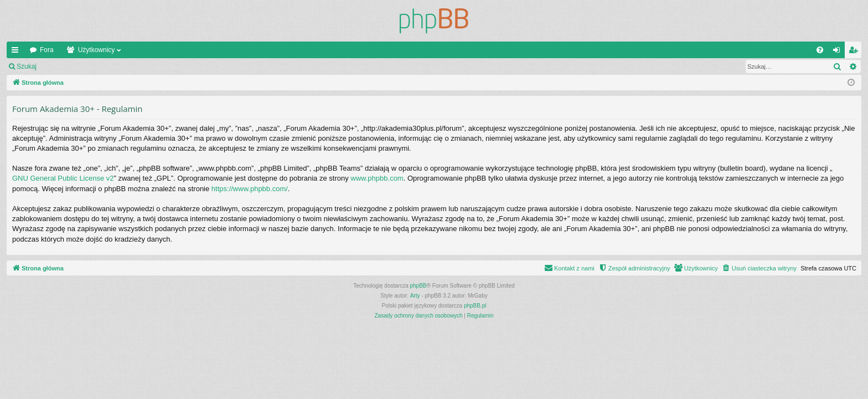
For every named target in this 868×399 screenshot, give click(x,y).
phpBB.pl (475, 306)
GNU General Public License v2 (63, 178)
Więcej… (17, 52)
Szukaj (27, 66)
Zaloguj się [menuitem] (839, 52)
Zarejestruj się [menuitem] (855, 52)
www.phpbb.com (377, 178)
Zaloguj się (69, 66)
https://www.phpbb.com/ (250, 189)
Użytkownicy (97, 50)
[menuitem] (820, 50)
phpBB (418, 286)
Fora (47, 50)
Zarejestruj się (122, 66)
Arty (415, 296)
